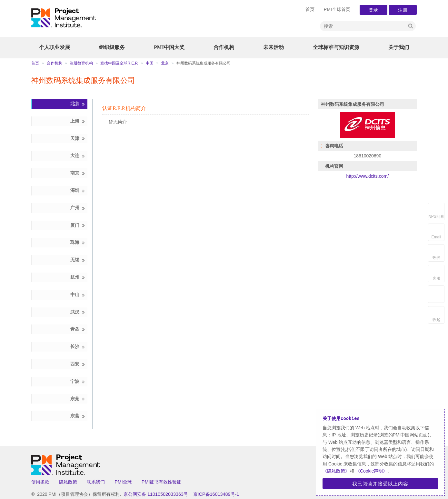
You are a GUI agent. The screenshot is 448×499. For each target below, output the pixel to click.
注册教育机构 (81, 63)
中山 (78, 295)
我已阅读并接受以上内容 (380, 484)
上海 (78, 121)
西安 (78, 364)
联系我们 (96, 482)
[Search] (363, 26)
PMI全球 (123, 482)
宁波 (78, 381)
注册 (403, 10)
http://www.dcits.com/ (368, 176)
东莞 (78, 399)
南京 (78, 173)
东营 (78, 416)
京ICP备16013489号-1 (216, 494)
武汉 (78, 312)
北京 (165, 63)
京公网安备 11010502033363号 (156, 494)
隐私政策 (68, 482)
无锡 (78, 260)
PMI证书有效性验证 (162, 482)
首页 (35, 63)
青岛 (78, 329)
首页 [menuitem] (310, 9)
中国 (150, 63)
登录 (373, 10)
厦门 (78, 225)
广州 (78, 208)
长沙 (78, 347)
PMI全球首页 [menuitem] (337, 9)
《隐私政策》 (336, 471)
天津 (78, 139)
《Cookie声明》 (371, 471)
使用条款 (40, 482)
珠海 (78, 242)
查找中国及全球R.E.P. (119, 63)
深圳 (78, 190)
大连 (78, 156)
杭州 (78, 277)
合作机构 (55, 63)
